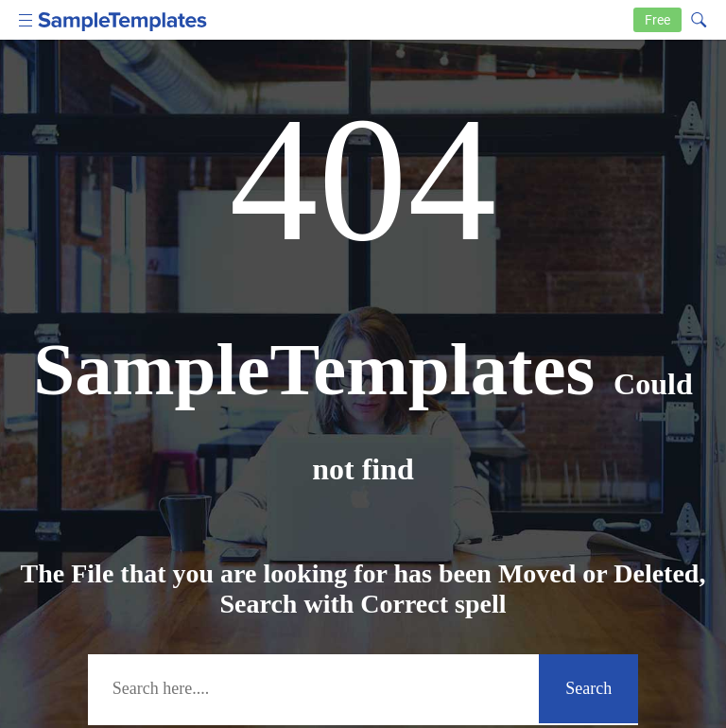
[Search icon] (698, 18)
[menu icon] (26, 18)
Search (588, 688)
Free (657, 20)
